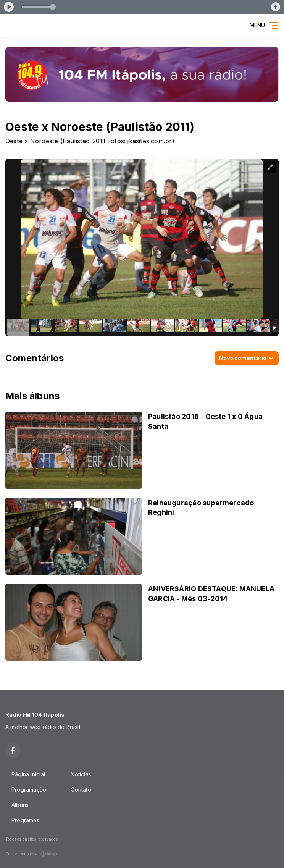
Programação (29, 790)
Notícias (81, 774)
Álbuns (20, 805)
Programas (25, 820)
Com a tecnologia (32, 854)
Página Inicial (28, 774)
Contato (81, 790)
